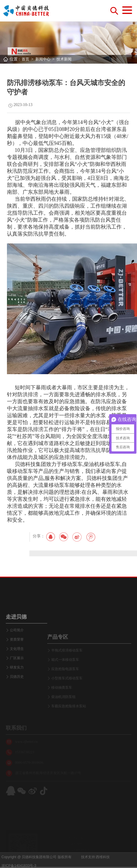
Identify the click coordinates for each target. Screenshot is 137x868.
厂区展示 (17, 689)
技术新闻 (64, 59)
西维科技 (103, 863)
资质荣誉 (17, 671)
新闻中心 (43, 59)
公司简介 (17, 661)
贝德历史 (17, 708)
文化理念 (17, 680)
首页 (25, 59)
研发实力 (17, 699)
